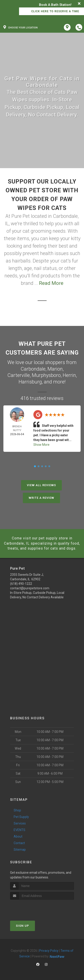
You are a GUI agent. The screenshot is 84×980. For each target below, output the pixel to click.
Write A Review (41, 498)
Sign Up (23, 926)
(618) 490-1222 (21, 584)
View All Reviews (41, 485)
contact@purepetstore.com (30, 588)
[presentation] (34, 908)
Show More (41, 445)
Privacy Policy (49, 951)
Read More (51, 283)
